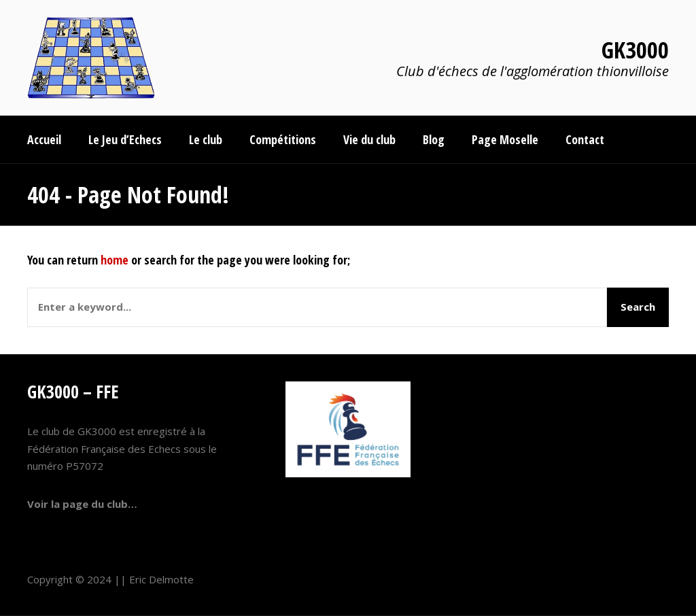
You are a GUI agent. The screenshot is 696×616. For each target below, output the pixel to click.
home (115, 260)
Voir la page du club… (82, 504)
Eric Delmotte (161, 579)
